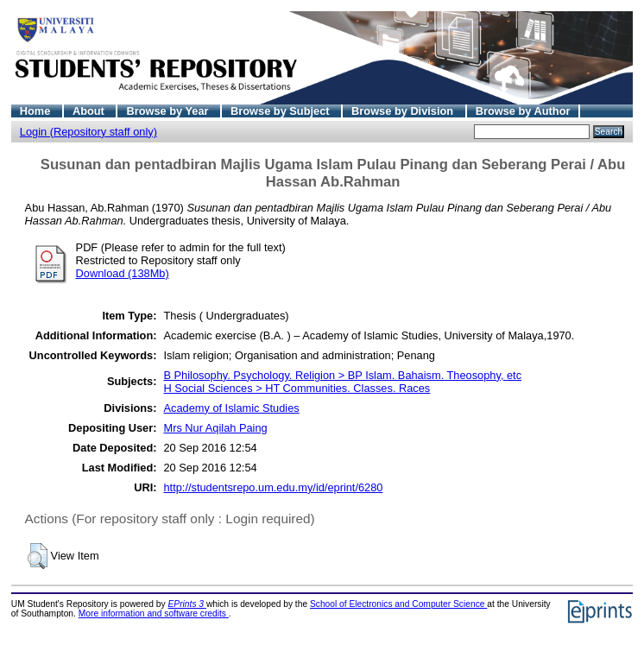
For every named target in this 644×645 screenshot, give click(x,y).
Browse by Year (169, 111)
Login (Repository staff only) (88, 132)
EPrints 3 (187, 604)
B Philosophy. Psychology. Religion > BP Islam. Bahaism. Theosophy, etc (342, 375)
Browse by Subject (281, 111)
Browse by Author (523, 111)
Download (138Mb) (123, 273)
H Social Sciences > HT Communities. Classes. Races (297, 388)
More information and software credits (154, 613)
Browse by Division (404, 111)
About (90, 111)
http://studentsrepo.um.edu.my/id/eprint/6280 (273, 487)
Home (37, 111)
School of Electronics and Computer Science (398, 604)
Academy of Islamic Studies (231, 408)
